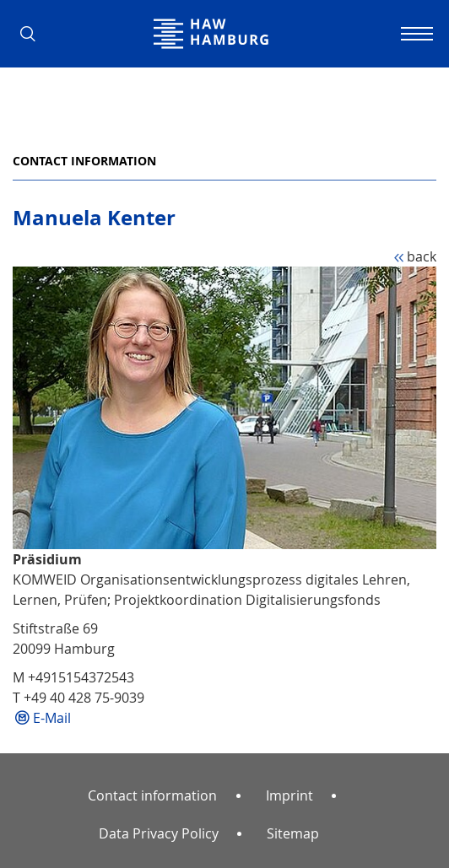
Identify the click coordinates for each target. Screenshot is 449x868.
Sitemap (293, 833)
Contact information (84, 161)
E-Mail (52, 718)
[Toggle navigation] (415, 34)
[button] (34, 34)
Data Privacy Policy (159, 833)
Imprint (289, 795)
